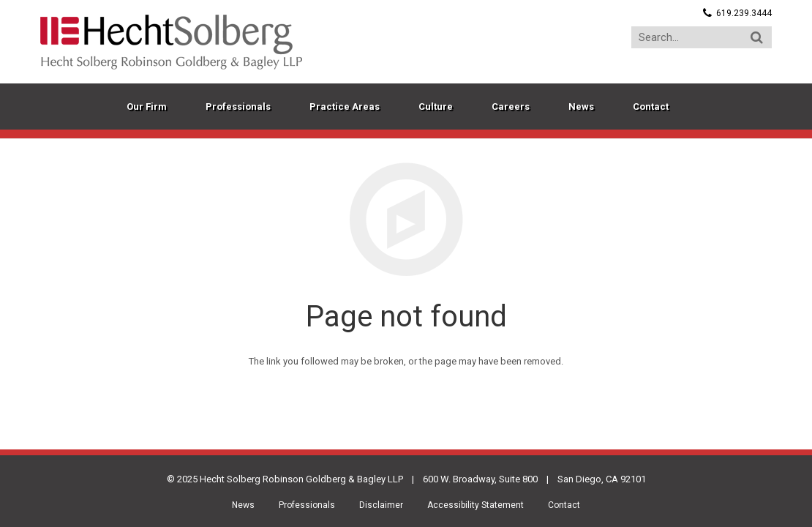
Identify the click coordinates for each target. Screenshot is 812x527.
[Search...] (702, 37)
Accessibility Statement (475, 505)
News (243, 505)
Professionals (307, 505)
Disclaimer (381, 505)
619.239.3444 (744, 13)
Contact (564, 505)
